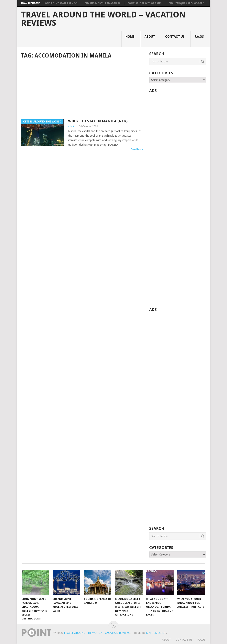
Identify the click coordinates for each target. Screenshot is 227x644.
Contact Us (175, 37)
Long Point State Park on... (61, 3)
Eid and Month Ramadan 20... (103, 3)
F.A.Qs (199, 37)
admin (72, 126)
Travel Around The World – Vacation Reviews (103, 19)
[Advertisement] (82, 90)
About (150, 37)
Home (130, 37)
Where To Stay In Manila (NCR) (98, 121)
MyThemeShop (156, 633)
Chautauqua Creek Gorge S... (187, 3)
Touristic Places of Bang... (145, 3)
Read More (137, 149)
